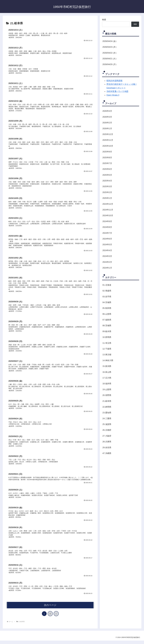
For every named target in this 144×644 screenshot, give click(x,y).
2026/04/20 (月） (110, 64)
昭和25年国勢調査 (115, 81)
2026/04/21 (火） (110, 59)
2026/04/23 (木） (110, 47)
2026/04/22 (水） (110, 53)
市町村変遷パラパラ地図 (117, 91)
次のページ (50, 608)
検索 (104, 20)
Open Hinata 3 (113, 95)
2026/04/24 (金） (110, 41)
